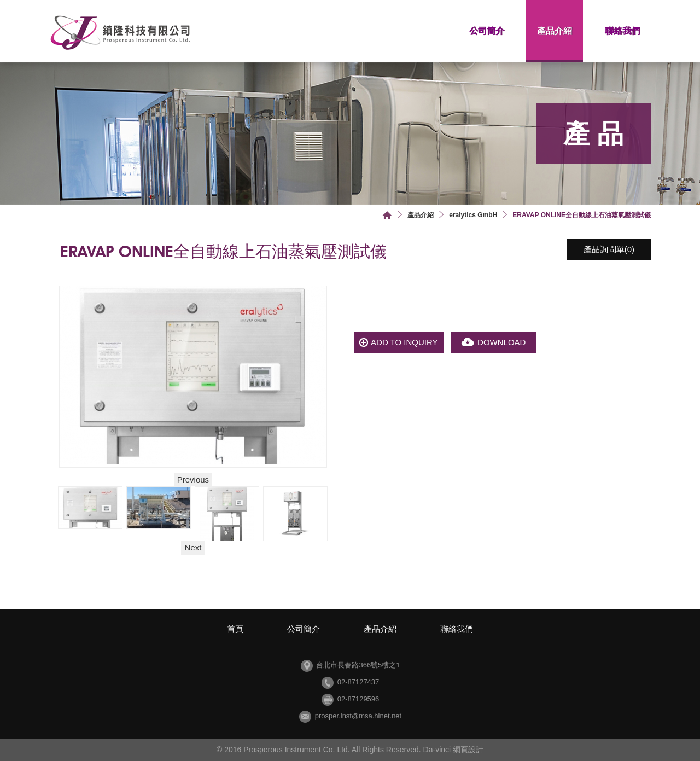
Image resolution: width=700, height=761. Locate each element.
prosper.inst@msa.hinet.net (358, 716)
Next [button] (193, 547)
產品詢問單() (609, 249)
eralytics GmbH (473, 215)
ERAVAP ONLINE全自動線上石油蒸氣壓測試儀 (582, 215)
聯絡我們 (622, 31)
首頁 (387, 215)
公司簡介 (487, 31)
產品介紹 (555, 31)
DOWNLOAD (501, 342)
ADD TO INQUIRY (404, 342)
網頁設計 (468, 750)
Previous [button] (193, 480)
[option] (91, 508)
